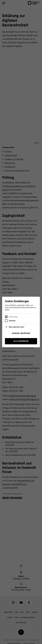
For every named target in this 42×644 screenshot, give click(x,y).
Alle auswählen (21, 341)
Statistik (12, 321)
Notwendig (13, 317)
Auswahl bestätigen (21, 333)
